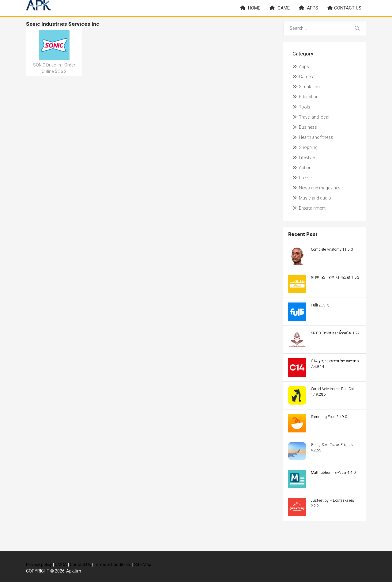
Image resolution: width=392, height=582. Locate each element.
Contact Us (80, 565)
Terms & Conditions (113, 565)
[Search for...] (316, 29)
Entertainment (309, 208)
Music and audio (312, 198)
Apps (309, 8)
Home (250, 8)
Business (305, 127)
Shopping (305, 147)
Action (302, 168)
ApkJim (74, 571)
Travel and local (311, 117)
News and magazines (317, 188)
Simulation (306, 87)
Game (280, 8)
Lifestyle (303, 158)
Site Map (143, 565)
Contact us (344, 8)
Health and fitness (313, 137)
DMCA (61, 565)
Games (303, 77)
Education (305, 97)
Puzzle (302, 178)
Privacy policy (39, 565)
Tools (301, 107)
